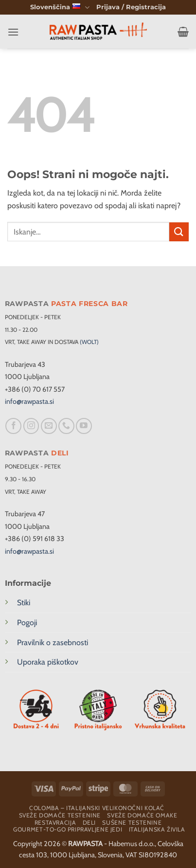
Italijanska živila (157, 829)
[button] (131, 7)
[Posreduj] (179, 232)
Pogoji (27, 623)
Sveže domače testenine (60, 815)
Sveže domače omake (142, 815)
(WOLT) (89, 342)
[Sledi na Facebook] (13, 426)
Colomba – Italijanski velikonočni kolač (97, 808)
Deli (89, 823)
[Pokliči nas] (66, 426)
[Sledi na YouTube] (84, 426)
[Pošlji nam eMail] (49, 426)
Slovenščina (60, 8)
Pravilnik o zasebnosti (53, 642)
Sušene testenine (132, 823)
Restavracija (55, 823)
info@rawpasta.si (29, 401)
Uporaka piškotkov (48, 662)
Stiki (24, 603)
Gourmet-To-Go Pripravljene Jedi (68, 829)
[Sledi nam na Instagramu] (31, 426)
